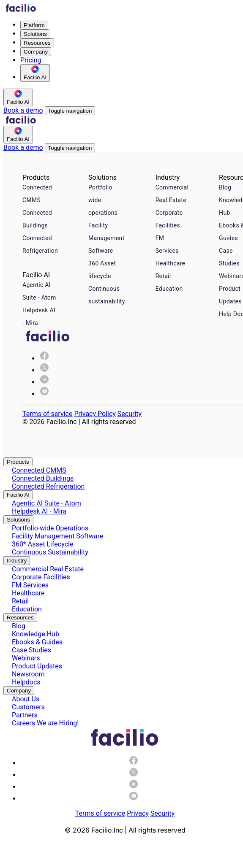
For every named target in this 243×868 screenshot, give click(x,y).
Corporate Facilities (169, 219)
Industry (17, 561)
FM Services (167, 244)
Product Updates (37, 666)
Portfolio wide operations (103, 200)
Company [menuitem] (36, 52)
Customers (28, 707)
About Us (26, 699)
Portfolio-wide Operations (50, 528)
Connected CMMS (37, 194)
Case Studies (31, 650)
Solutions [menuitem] (35, 34)
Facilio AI (18, 495)
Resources (20, 618)
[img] (44, 370)
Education (169, 289)
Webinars (26, 658)
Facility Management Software (106, 238)
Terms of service (47, 414)
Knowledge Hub (35, 634)
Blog (225, 187)
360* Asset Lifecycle (42, 544)
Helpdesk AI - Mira (39, 316)
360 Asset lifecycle (102, 270)
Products (18, 462)
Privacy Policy (95, 414)
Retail (163, 276)
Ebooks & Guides (37, 642)
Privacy (138, 813)
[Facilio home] (21, 10)
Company (19, 691)
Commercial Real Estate (172, 194)
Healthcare (171, 263)
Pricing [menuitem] (31, 60)
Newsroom (28, 674)
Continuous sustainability (107, 295)
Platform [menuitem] (34, 25)
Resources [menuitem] (37, 43)
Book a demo (23, 110)
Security (130, 414)
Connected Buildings (37, 219)
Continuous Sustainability (50, 552)
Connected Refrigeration (40, 244)
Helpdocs (26, 682)
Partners (25, 715)
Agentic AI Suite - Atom (39, 291)
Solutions (18, 520)
